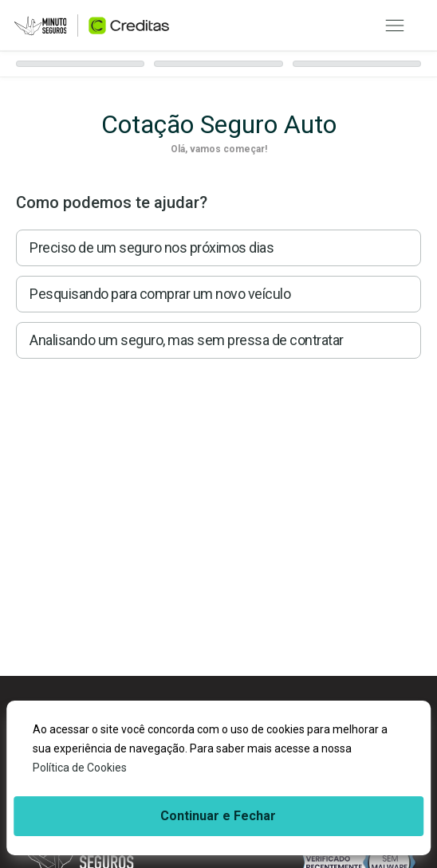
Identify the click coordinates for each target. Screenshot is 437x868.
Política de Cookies (80, 768)
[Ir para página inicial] (92, 26)
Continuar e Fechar (218, 816)
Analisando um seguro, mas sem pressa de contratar (187, 340)
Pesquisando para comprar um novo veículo (160, 294)
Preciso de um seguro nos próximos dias (152, 247)
